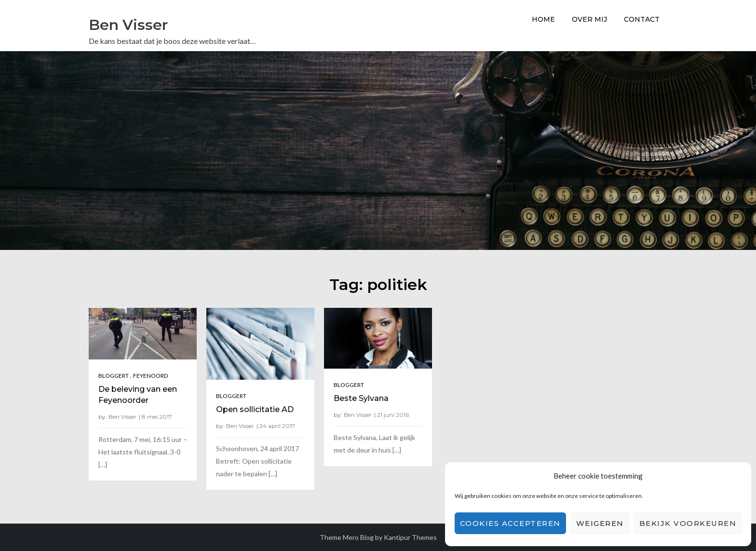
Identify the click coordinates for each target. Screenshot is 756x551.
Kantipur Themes (410, 537)
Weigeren (600, 523)
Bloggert (114, 376)
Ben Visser (128, 25)
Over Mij (589, 19)
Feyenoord (150, 376)
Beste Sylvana (361, 398)
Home (543, 19)
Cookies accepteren (510, 523)
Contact (642, 19)
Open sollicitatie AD (255, 409)
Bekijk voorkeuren (688, 523)
